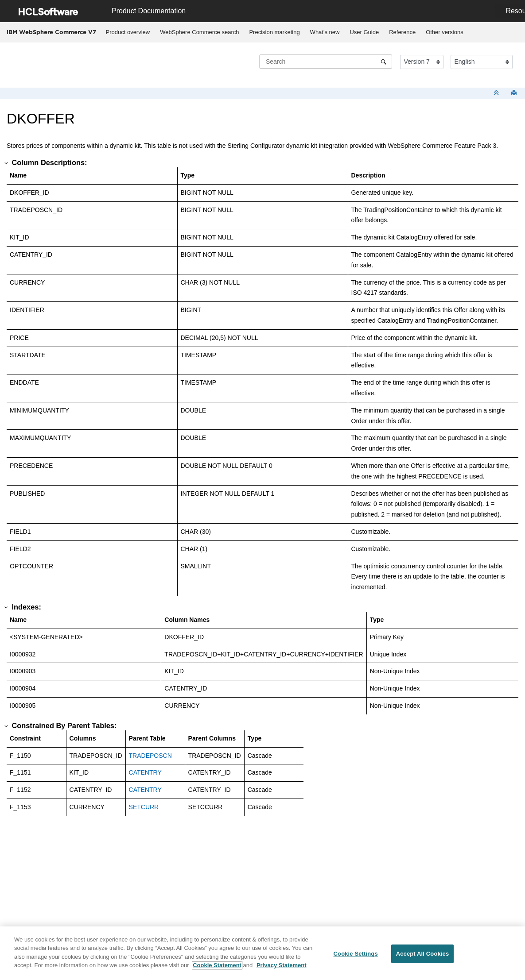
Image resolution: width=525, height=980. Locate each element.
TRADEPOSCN (150, 756)
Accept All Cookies (423, 954)
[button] (7, 163)
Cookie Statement (217, 966)
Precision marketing (274, 32)
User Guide (364, 32)
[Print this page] (515, 93)
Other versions (445, 32)
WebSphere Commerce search (199, 32)
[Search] (383, 62)
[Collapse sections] (497, 93)
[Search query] (326, 62)
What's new (325, 32)
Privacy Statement (282, 966)
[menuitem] (128, 32)
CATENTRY (145, 772)
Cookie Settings (356, 954)
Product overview (128, 32)
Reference (402, 32)
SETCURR (144, 807)
